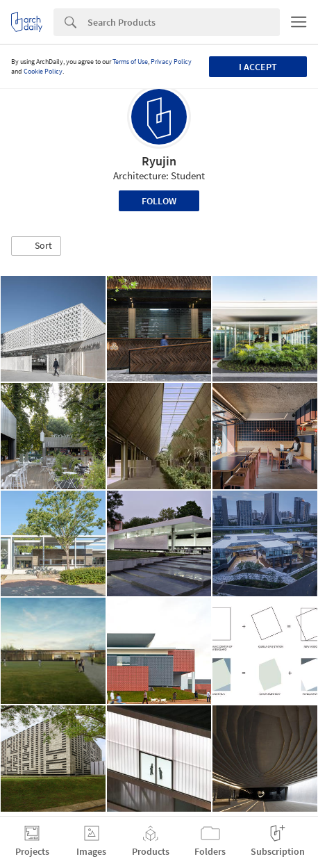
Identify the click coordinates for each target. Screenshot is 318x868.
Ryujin (159, 161)
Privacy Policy (171, 62)
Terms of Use (130, 62)
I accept (258, 67)
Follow (159, 201)
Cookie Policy (43, 71)
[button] (36, 246)
